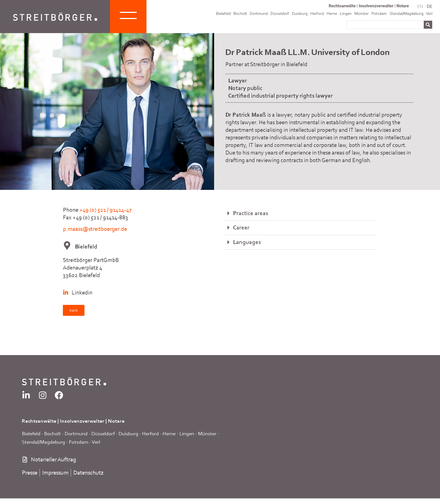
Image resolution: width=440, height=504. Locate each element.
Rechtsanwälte (342, 6)
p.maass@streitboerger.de (95, 229)
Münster (207, 433)
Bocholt (240, 13)
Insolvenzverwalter (376, 6)
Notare (403, 6)
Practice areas (251, 213)
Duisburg (300, 13)
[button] (300, 213)
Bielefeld (223, 13)
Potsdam (79, 442)
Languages (247, 242)
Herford (317, 13)
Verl (429, 13)
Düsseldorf (280, 13)
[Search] (428, 25)
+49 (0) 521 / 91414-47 (106, 210)
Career (241, 227)
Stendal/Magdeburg (43, 442)
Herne (169, 433)
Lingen (187, 433)
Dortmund (259, 13)
